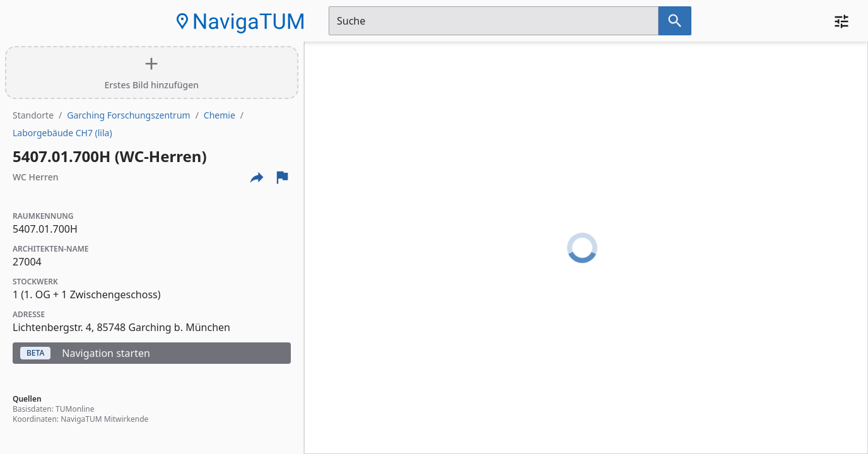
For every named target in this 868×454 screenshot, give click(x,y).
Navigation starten (85, 353)
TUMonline (75, 409)
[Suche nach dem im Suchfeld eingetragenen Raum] (675, 21)
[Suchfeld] (494, 21)
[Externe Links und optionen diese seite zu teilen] (257, 177)
